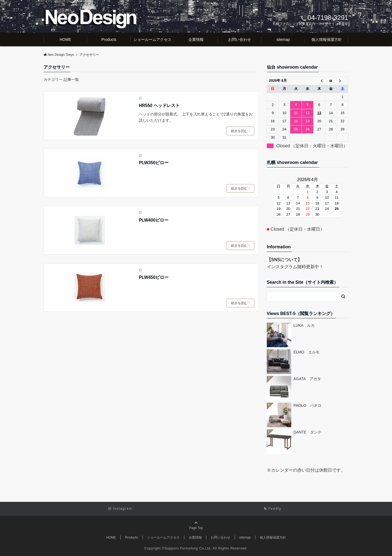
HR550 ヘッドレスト (159, 106)
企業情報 (196, 39)
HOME (65, 39)
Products (109, 39)
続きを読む (240, 131)
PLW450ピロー (154, 277)
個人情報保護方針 (327, 39)
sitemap (283, 39)
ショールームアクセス (152, 39)
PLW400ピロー (154, 220)
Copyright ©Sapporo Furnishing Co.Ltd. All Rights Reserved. (196, 548)
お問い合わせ (240, 39)
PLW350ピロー (154, 163)
